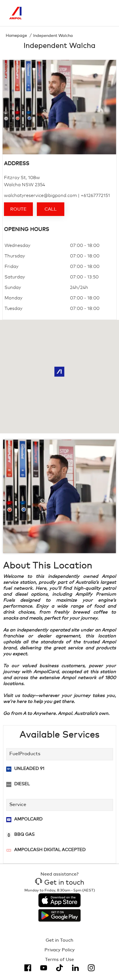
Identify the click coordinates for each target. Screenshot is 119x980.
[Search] (82, 13)
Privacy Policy (60, 950)
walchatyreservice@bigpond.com (40, 196)
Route (18, 209)
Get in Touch (59, 940)
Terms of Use (59, 960)
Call (51, 209)
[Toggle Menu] (106, 13)
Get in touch (60, 883)
